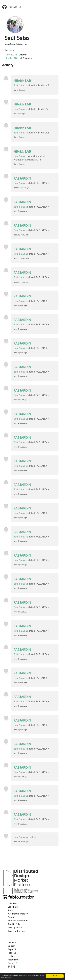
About (11, 910)
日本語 (11, 966)
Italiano (12, 956)
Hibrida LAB (11, 58)
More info (9, 978)
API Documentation (18, 914)
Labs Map (13, 907)
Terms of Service (16, 931)
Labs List (12, 903)
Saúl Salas (19, 85)
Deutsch (12, 942)
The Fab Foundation (18, 920)
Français (12, 953)
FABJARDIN (11, 55)
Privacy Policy (15, 927)
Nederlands (14, 960)
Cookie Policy (15, 924)
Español (12, 949)
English (12, 946)
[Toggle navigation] (59, 7)
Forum (11, 917)
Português (13, 963)
